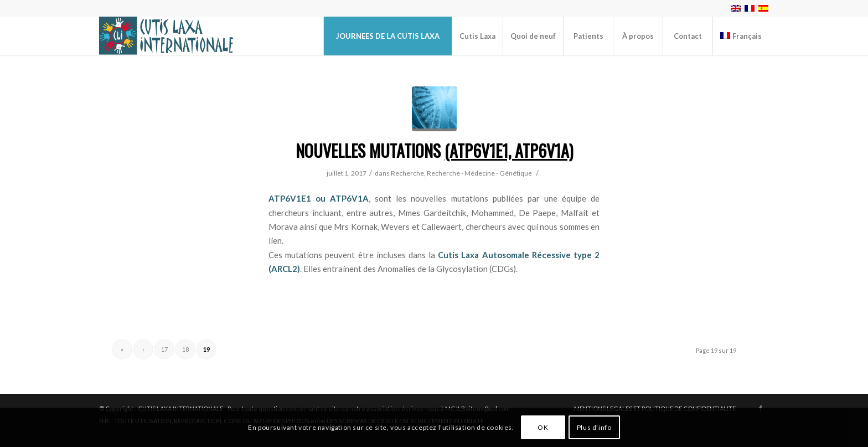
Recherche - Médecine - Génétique (479, 173)
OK (543, 427)
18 (185, 349)
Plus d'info (594, 427)
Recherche (407, 173)
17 (164, 349)
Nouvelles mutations (434, 150)
